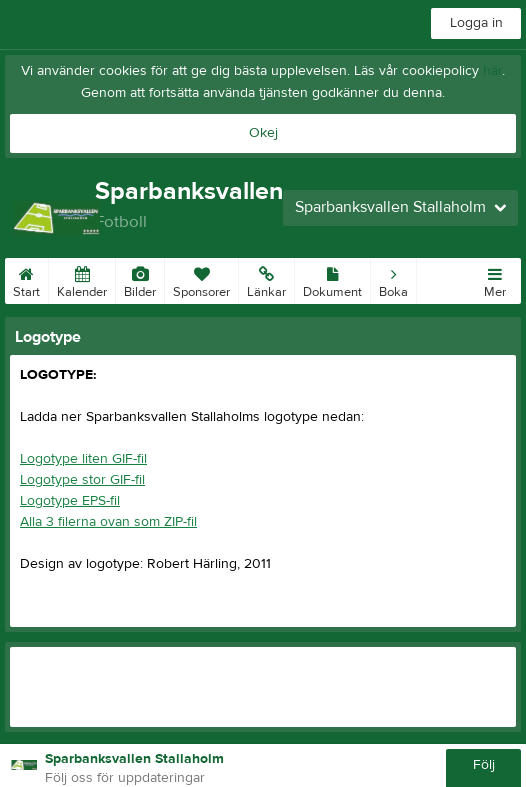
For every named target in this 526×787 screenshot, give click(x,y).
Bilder (140, 279)
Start (26, 279)
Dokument (332, 279)
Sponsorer (201, 279)
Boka (393, 279)
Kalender (82, 279)
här (492, 71)
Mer (495, 279)
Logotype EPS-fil (70, 501)
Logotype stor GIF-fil (82, 480)
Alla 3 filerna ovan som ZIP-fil (108, 522)
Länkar (266, 279)
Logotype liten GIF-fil (83, 459)
